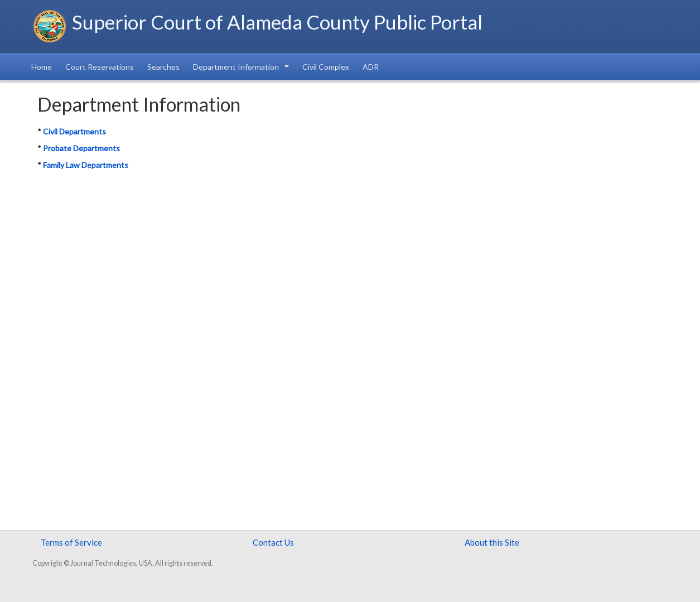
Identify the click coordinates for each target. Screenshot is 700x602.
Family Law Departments (86, 165)
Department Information (241, 67)
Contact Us (273, 542)
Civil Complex (326, 67)
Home (42, 67)
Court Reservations (100, 67)
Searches (163, 67)
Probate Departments (81, 148)
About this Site (492, 542)
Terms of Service (71, 542)
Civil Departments (74, 131)
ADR (371, 67)
